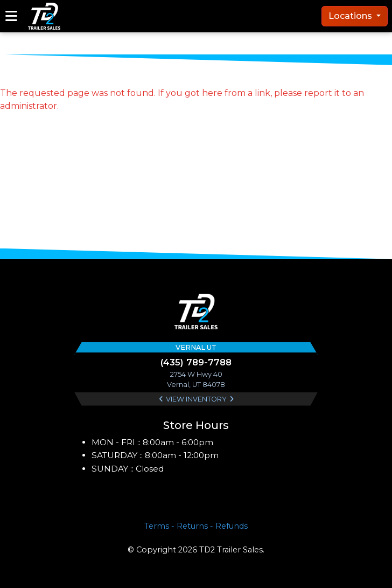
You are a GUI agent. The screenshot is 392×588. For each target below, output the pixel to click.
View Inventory (196, 399)
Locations (351, 16)
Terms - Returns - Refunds (196, 526)
